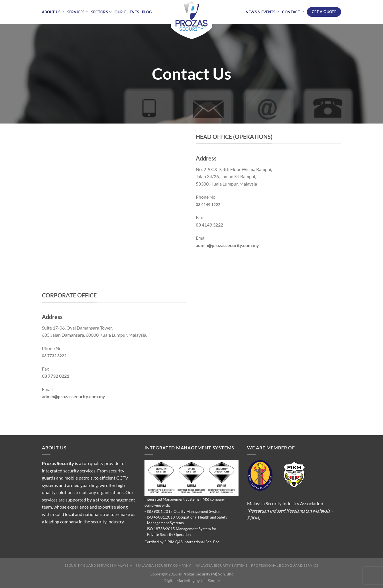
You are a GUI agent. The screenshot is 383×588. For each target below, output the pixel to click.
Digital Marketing (179, 580)
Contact (293, 12)
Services (78, 12)
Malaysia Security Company (164, 565)
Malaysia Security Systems (221, 565)
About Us (53, 12)
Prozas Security (58, 463)
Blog (147, 12)
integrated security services (69, 471)
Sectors (101, 12)
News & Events (262, 12)
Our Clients (127, 12)
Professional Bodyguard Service (285, 565)
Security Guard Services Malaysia (99, 565)
